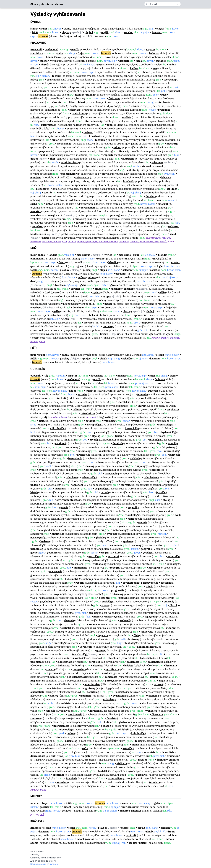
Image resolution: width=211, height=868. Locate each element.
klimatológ (58, 534)
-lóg (46, 376)
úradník (57, 241)
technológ (101, 140)
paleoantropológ (102, 481)
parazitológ (101, 432)
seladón (129, 32)
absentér (57, 102)
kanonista (150, 752)
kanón (50, 57)
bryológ (94, 440)
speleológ (129, 541)
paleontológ (89, 477)
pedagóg (106, 726)
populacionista (128, 598)
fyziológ (161, 492)
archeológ (126, 620)
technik (57, 76)
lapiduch (172, 189)
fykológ (119, 436)
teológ (139, 741)
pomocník (103, 241)
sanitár (48, 192)
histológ (35, 492)
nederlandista (75, 677)
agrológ (171, 481)
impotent (148, 323)
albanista (98, 665)
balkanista (133, 662)
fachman (154, 53)
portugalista (112, 681)
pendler (111, 125)
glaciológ (101, 537)
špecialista (37, 53)
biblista (165, 737)
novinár (81, 241)
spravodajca (91, 241)
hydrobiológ (169, 432)
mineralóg (174, 556)
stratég (106, 605)
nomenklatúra (40, 91)
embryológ (100, 504)
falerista (112, 718)
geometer (53, 553)
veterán (161, 102)
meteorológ (119, 530)
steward (158, 166)
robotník (166, 238)
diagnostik (105, 417)
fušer (165, 95)
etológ (167, 500)
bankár (44, 155)
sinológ (54, 696)
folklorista (147, 632)
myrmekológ (172, 451)
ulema (135, 745)
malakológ (136, 458)
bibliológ (130, 643)
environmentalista (68, 500)
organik (121, 526)
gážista (74, 110)
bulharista (64, 665)
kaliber (134, 68)
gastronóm (126, 722)
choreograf (109, 707)
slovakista (114, 658)
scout (173, 234)
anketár (132, 170)
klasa (139, 61)
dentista (151, 196)
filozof (173, 605)
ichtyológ (175, 455)
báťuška (113, 262)
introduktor (88, 413)
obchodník (47, 241)
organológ (101, 489)
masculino (125, 255)
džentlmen (159, 281)
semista (121, 692)
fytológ (137, 421)
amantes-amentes (131, 811)
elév (63, 106)
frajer (44, 29)
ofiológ (100, 462)
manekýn (72, 300)
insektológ (105, 451)
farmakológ (80, 511)
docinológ (66, 729)
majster (151, 49)
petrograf (113, 556)
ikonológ (154, 696)
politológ (169, 601)
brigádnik (164, 110)
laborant (166, 177)
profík (75, 49)
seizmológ (38, 564)
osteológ (106, 492)
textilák (103, 771)
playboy (66, 32)
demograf (105, 598)
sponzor (139, 315)
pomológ (173, 443)
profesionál (51, 49)
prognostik (118, 590)
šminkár (162, 760)
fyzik (178, 515)
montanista (80, 568)
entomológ (84, 451)
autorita (102, 64)
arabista (52, 688)
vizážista (122, 763)
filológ (137, 635)
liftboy (104, 334)
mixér (55, 140)
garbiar (140, 775)
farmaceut (164, 511)
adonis (92, 277)
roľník (158, 238)
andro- (42, 255)
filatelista (157, 714)
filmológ (51, 711)
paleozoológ (112, 473)
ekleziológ (71, 741)
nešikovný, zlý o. (40, 417)
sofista (136, 609)
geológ (147, 553)
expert (101, 72)
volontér (36, 117)
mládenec (174, 338)
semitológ (93, 692)
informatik (134, 575)
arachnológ (84, 455)
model (108, 304)
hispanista (37, 681)
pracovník (36, 49)
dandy (67, 29)
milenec (34, 341)
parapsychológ (150, 583)
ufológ (150, 586)
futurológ (117, 594)
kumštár (91, 391)
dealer (34, 159)
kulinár (108, 722)
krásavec (36, 828)
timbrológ (36, 718)
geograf (145, 549)
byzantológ (119, 696)
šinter (49, 204)
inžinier (77, 409)
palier (41, 136)
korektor (115, 230)
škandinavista (166, 673)
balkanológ (154, 662)
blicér (73, 102)
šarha (34, 204)
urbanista (109, 699)
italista (154, 677)
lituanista (171, 665)
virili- (137, 255)
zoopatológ (92, 470)
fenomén (143, 394)
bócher (99, 745)
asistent (70, 185)
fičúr (33, 355)
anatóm (59, 489)
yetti (35, 338)
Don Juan (105, 307)
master (175, 262)
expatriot (72, 128)
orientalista (37, 692)
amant (68, 807)
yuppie (107, 296)
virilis (109, 255)
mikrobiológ (57, 428)
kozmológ (38, 545)
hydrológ (46, 541)
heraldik (95, 711)
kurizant (128, 807)
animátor (37, 226)
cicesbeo (35, 307)
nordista (107, 673)
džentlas (60, 285)
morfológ (126, 485)
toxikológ (132, 515)
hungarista (79, 669)
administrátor (69, 162)
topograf (115, 568)
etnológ (60, 632)
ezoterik (166, 583)
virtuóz (45, 64)
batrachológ (75, 458)
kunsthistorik (66, 703)
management (55, 215)
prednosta (124, 241)
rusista (51, 669)
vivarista (116, 786)
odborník (134, 241)
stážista (127, 117)
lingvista (103, 635)
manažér (36, 211)
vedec (142, 241)
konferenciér (38, 234)
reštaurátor (82, 177)
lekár (157, 241)
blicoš (82, 102)
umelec (150, 241)
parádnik (121, 274)
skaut (46, 238)
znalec (43, 790)
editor (48, 230)
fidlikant (91, 95)
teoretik (169, 80)
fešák (35, 32)
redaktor (173, 226)
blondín (163, 255)
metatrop (108, 326)
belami (104, 315)
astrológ (128, 748)
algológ (96, 436)
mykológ (154, 440)
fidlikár (79, 95)
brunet (101, 259)
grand (81, 266)
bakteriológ (132, 428)
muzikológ (63, 707)
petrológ (94, 556)
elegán (160, 29)
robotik (80, 583)
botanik (90, 421)
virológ (42, 432)
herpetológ (45, 462)
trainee (135, 106)
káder (172, 64)
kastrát (155, 330)
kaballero (116, 289)
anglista (163, 681)
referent (163, 204)
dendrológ (119, 443)
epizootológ (157, 470)
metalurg (172, 144)
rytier (96, 292)
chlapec (165, 338)
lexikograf (86, 639)
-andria (53, 255)
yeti (42, 338)
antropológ (93, 425)
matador (161, 61)
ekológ (143, 496)
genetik (64, 507)
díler (52, 159)
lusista (126, 681)
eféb (162, 292)
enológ (130, 447)
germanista (55, 673)
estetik (145, 703)
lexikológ (134, 639)
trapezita (108, 155)
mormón (89, 323)
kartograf (154, 568)
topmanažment (153, 215)
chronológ (70, 620)
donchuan (79, 307)
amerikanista (92, 684)
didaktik (124, 729)
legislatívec (79, 752)
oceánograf (37, 537)
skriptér (81, 223)
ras (159, 200)
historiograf (112, 617)
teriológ (89, 466)
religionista (108, 737)
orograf (105, 553)
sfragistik (36, 722)
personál (175, 91)
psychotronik (131, 583)
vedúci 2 (113, 241)
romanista (111, 677)
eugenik (133, 507)
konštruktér (97, 136)
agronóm (78, 485)
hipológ (141, 466)
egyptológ (89, 688)
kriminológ (138, 733)
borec (147, 72)
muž (33, 255)
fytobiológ (110, 421)
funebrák (128, 181)
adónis (82, 277)
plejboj (89, 32)
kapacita (124, 61)
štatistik (66, 628)
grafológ (101, 650)
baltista (129, 665)
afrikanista (143, 688)
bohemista (146, 658)
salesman (157, 162)
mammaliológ (62, 466)
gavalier (115, 285)
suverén (110, 57)
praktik (51, 80)
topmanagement (118, 215)
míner (117, 147)
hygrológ (112, 534)
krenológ (172, 564)
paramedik (150, 192)
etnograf (171, 628)
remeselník (36, 241)
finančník (72, 778)
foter (62, 262)
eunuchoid (37, 330)
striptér (158, 300)
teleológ (94, 613)
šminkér (174, 760)
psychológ (46, 601)
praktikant (78, 113)
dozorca (72, 241)
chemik (143, 522)
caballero (129, 289)
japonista (86, 696)
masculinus (83, 255)
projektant (46, 151)
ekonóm (92, 624)
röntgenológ (135, 519)
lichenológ (37, 440)
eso (155, 68)
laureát (142, 406)
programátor (69, 174)
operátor (36, 177)
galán (83, 285)
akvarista (62, 782)
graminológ (61, 443)
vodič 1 (164, 241)
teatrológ (160, 707)
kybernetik (72, 579)
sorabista (94, 662)
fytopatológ (168, 447)
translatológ (79, 654)
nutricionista (61, 726)
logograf (150, 617)
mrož (156, 259)
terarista (154, 782)
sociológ (107, 601)
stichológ (169, 643)
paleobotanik (151, 477)
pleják (105, 32)
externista (47, 125)
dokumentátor (146, 647)
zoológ (43, 425)
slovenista (64, 662)
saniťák (63, 192)
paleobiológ (72, 477)
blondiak (36, 259)
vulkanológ (100, 564)
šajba (60, 53)
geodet (35, 553)
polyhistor (173, 409)
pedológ (35, 485)
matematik (56, 571)
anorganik (45, 530)
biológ (42, 421)
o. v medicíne (77, 417)
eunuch (170, 330)
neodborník (62, 417)
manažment (37, 215)
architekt (58, 775)
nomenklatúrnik (62, 87)
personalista (88, 208)
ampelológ (72, 447)
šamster (157, 32)
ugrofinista (112, 669)
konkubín (149, 319)
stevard (146, 166)
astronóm (116, 545)
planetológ (37, 549)
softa (85, 748)
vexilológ (152, 711)
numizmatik (75, 714)
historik (98, 617)
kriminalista (115, 778)
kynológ (43, 470)
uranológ (136, 545)
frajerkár (171, 307)
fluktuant (114, 98)
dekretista (168, 752)
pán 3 (42, 341)
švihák (34, 29)
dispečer (41, 189)
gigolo (66, 319)
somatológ (165, 425)
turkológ (159, 684)
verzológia (86, 647)
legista (86, 756)
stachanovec (92, 121)
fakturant (128, 159)
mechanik (63, 144)
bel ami (94, 315)
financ (123, 151)
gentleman (174, 281)
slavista (77, 658)
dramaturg (79, 219)
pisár (64, 241)
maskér (143, 760)
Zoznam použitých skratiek (44, 864)
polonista (36, 662)
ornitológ (154, 462)
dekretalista (38, 756)
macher (44, 61)
